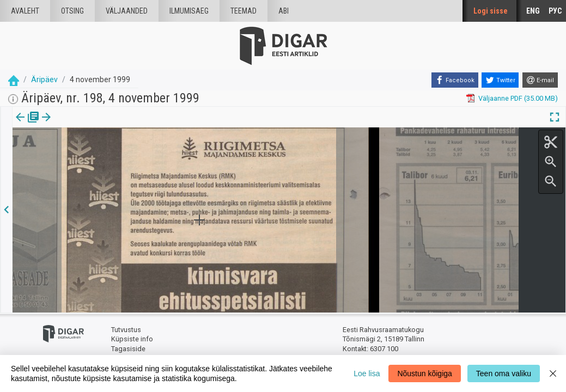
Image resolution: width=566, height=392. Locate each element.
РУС (555, 11)
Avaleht (25, 11)
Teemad (244, 11)
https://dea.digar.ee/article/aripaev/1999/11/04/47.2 (95, 155)
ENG (533, 11)
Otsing (72, 11)
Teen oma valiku (504, 373)
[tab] (28, 125)
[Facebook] (455, 80)
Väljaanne (28, 125)
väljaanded (127, 11)
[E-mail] (540, 80)
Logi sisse (491, 11)
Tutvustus (126, 330)
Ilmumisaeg (189, 11)
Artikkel (76, 125)
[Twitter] (500, 80)
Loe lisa (367, 373)
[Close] (553, 373)
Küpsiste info (132, 339)
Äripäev (44, 79)
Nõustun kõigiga (424, 373)
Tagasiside (128, 349)
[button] (93, 125)
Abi (284, 11)
